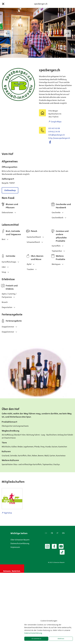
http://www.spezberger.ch (59, 138)
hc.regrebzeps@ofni (57, 135)
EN (63, 533)
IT (57, 533)
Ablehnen (61, 639)
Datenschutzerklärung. (33, 633)
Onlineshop (10, 190)
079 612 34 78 (54, 132)
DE (46, 533)
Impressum (15, 547)
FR (52, 533)
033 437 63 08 (54, 128)
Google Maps (56, 122)
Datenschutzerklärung (20, 543)
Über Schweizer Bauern (20, 540)
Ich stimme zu (36, 639)
